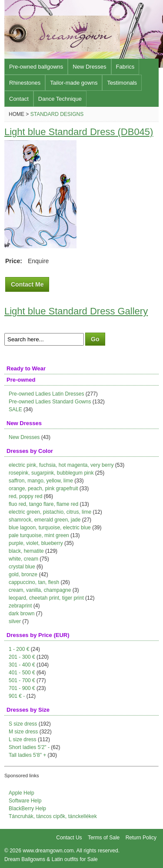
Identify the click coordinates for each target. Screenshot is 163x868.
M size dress (23, 732)
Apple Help (22, 793)
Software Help (25, 801)
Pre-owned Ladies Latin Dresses (46, 394)
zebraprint (20, 606)
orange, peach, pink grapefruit (43, 488)
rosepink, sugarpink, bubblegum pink (51, 473)
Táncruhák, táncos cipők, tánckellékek (53, 816)
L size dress (23, 739)
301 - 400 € (22, 665)
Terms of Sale (104, 838)
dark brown (22, 614)
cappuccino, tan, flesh (34, 582)
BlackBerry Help (27, 809)
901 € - (17, 696)
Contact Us (69, 838)
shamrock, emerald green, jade (45, 520)
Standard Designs (57, 114)
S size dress (23, 724)
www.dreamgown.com (48, 851)
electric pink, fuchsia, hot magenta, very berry (61, 465)
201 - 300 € (22, 657)
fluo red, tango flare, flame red (43, 504)
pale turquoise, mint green (39, 535)
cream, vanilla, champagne (40, 590)
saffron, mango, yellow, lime (41, 481)
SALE (15, 409)
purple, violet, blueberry (36, 543)
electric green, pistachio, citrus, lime (50, 512)
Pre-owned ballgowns (36, 67)
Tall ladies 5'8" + (27, 755)
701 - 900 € (22, 688)
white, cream (23, 559)
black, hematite (26, 551)
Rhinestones (25, 83)
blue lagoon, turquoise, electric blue (50, 528)
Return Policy (141, 838)
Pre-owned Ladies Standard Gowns (50, 402)
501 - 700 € (22, 680)
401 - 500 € (22, 673)
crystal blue (22, 567)
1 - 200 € (19, 649)
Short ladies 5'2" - (29, 747)
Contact (19, 99)
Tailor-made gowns (74, 83)
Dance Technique (60, 99)
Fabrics (125, 67)
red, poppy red (25, 496)
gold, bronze (23, 574)
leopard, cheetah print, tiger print (46, 598)
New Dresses (89, 67)
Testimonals (122, 83)
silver (15, 621)
